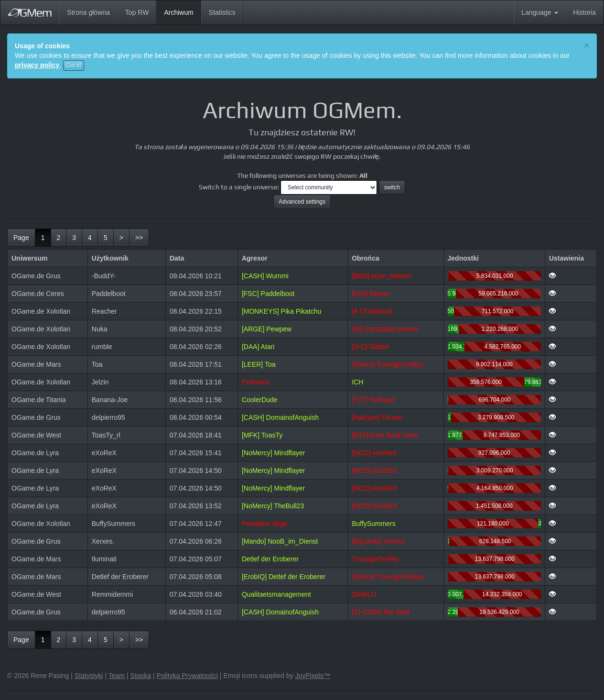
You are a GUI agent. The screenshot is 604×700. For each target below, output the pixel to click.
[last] (139, 238)
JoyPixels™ (313, 676)
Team (117, 676)
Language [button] (539, 12)
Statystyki (89, 676)
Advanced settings (302, 202)
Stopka (141, 676)
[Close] (587, 45)
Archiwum (182, 12)
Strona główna (88, 12)
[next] (121, 238)
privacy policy (37, 65)
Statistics (222, 12)
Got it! (74, 66)
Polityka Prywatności (187, 676)
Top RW (137, 12)
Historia (585, 12)
